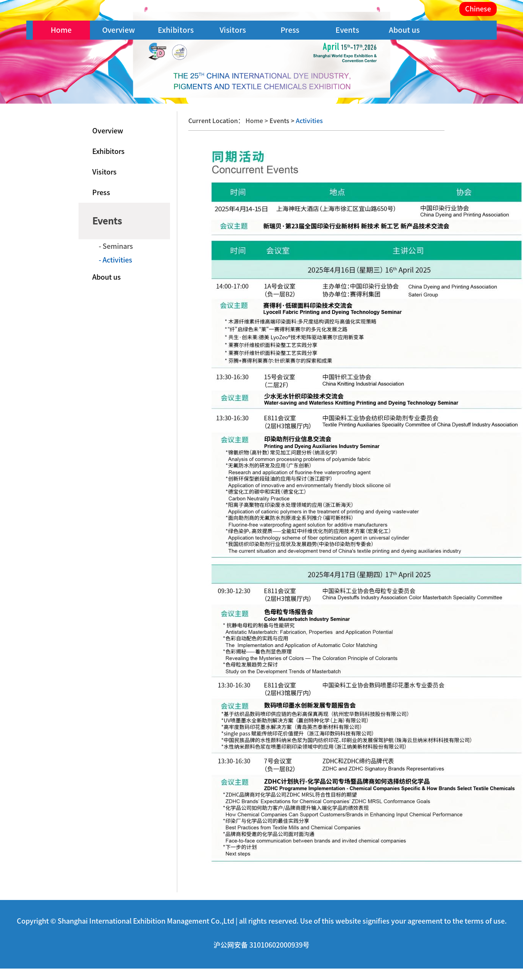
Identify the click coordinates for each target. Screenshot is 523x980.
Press (290, 30)
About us (404, 30)
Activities (309, 121)
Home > (257, 121)
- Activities (116, 260)
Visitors (233, 30)
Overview (119, 30)
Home (61, 30)
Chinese (478, 9)
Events (347, 30)
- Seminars (116, 246)
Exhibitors (176, 30)
